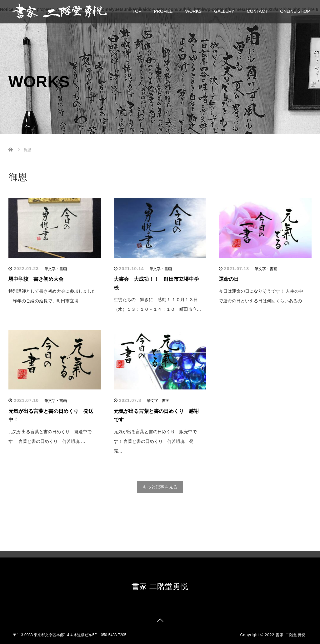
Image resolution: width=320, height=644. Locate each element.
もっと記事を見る (160, 487)
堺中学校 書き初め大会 (36, 279)
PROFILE (163, 11)
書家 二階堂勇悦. (291, 635)
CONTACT (257, 11)
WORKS (193, 11)
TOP (137, 11)
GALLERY (224, 11)
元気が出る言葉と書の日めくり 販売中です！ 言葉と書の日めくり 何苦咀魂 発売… (155, 441)
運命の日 (229, 279)
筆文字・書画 (56, 269)
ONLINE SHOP (295, 11)
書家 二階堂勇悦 (160, 586)
